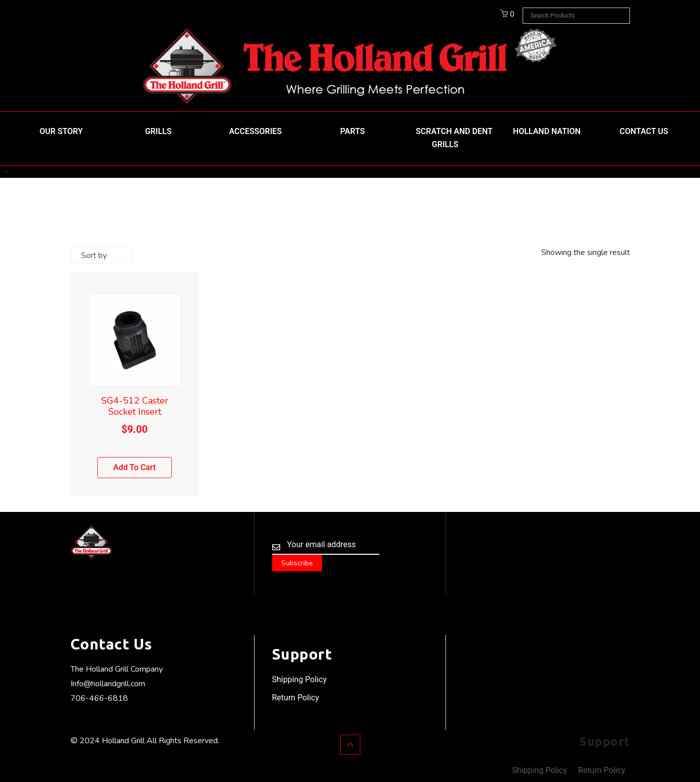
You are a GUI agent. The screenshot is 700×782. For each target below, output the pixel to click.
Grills (158, 131)
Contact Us (644, 131)
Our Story (61, 131)
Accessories (255, 131)
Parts (353, 131)
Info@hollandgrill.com (108, 684)
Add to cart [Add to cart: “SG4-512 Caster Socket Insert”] (135, 467)
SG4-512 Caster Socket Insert (135, 406)
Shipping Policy (300, 679)
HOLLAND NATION (547, 131)
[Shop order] (102, 255)
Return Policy (296, 698)
